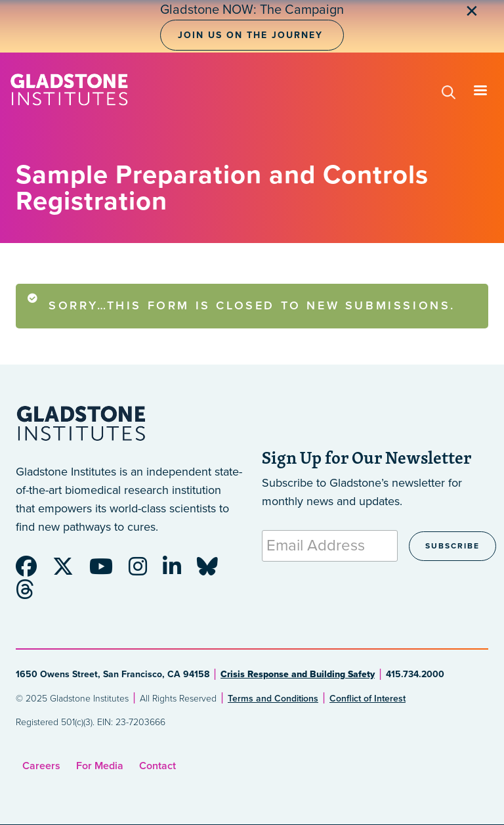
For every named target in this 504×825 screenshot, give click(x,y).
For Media (100, 766)
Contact (157, 766)
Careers (41, 766)
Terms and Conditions (273, 699)
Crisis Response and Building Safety (298, 674)
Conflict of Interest (367, 699)
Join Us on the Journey (250, 35)
